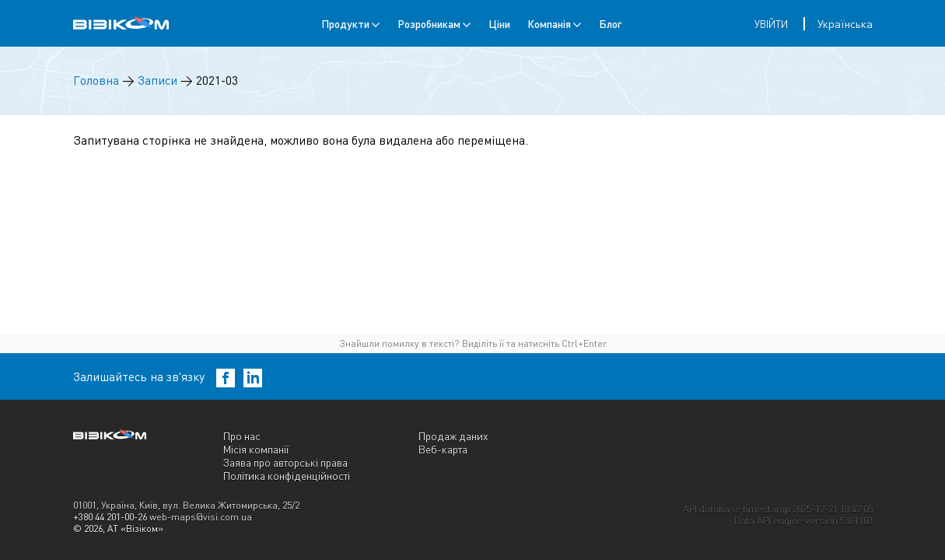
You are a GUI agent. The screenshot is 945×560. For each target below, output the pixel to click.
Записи (157, 80)
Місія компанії (256, 449)
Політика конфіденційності (287, 476)
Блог (610, 24)
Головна (96, 80)
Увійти (771, 24)
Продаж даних (453, 436)
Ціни (499, 24)
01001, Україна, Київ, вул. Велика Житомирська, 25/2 (186, 505)
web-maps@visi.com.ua (201, 517)
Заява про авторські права (285, 462)
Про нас (242, 436)
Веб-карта (443, 449)
